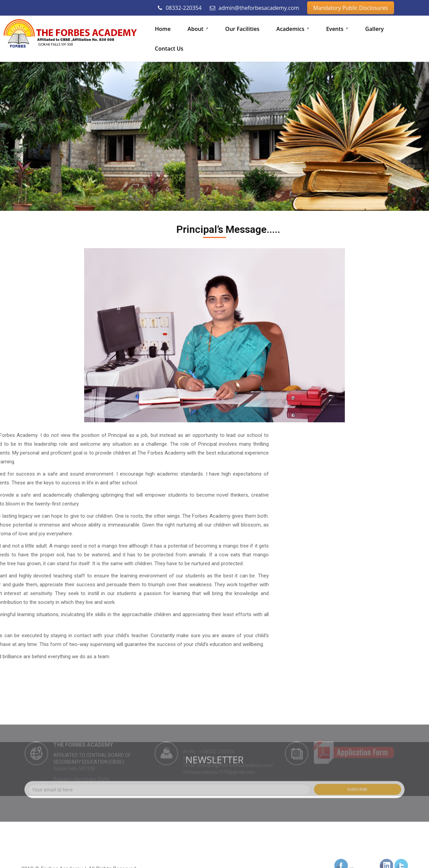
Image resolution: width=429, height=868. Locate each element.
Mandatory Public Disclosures (351, 8)
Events (337, 29)
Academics (293, 29)
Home (163, 29)
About (198, 29)
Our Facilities (243, 29)
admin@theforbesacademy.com (255, 8)
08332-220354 (180, 8)
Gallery (375, 29)
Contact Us (169, 49)
